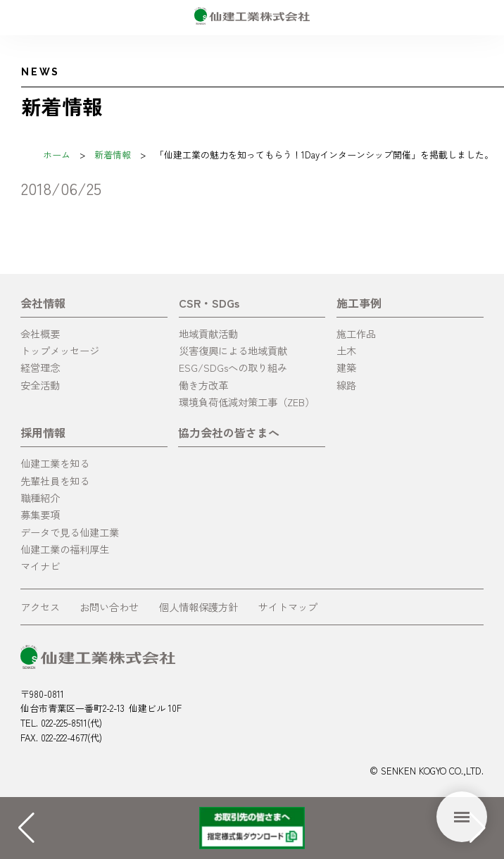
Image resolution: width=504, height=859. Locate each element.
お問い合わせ (109, 607)
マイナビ (40, 566)
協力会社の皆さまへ (229, 432)
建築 (346, 367)
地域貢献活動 (208, 333)
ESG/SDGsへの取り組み (233, 367)
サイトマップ (288, 607)
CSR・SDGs (209, 303)
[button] (478, 828)
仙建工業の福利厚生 (65, 549)
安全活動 (40, 385)
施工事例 (359, 303)
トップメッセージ (60, 350)
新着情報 (113, 155)
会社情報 (43, 303)
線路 (346, 385)
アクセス (40, 607)
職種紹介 (40, 497)
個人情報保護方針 (199, 607)
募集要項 (40, 514)
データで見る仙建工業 (70, 532)
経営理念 (40, 367)
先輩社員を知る (55, 481)
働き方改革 (203, 385)
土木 (346, 350)
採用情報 (43, 432)
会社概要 (40, 333)
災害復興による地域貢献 (233, 350)
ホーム (57, 155)
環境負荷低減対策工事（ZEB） (247, 402)
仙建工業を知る (55, 463)
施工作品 (356, 333)
